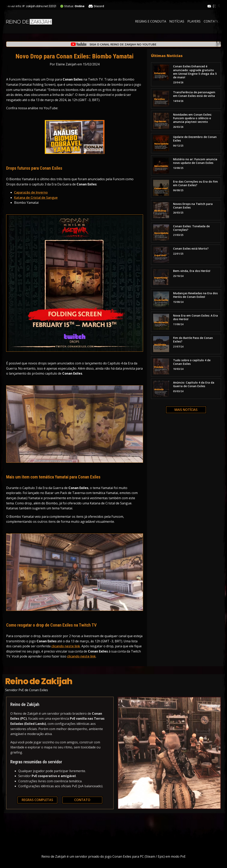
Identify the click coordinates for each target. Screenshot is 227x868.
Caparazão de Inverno (31, 192)
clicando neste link (66, 646)
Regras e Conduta (151, 21)
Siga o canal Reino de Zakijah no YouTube (123, 44)
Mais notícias (186, 410)
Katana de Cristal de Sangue (36, 198)
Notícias (177, 21)
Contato (212, 21)
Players (194, 21)
